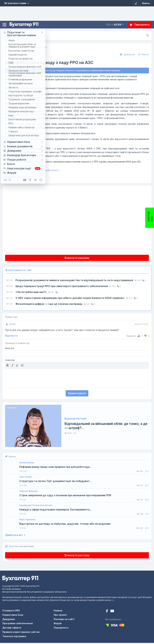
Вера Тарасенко (27, 521)
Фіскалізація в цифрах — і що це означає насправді (49, 305)
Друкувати (127, 54)
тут (113, 601)
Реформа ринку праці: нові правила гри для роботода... (55, 468)
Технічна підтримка (14, 637)
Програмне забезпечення (18, 625)
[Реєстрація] (136, 3)
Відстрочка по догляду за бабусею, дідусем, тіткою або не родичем (65, 525)
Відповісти (12, 337)
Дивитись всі (15, 536)
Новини (58, 612)
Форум (58, 625)
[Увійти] (146, 3)
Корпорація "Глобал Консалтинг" (36, 506)
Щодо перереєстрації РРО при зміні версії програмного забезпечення (62, 287)
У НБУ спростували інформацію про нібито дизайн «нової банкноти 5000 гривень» (70, 299)
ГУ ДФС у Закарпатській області (32, 172)
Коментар (10, 361)
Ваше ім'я (10, 350)
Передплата (140, 25)
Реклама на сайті (64, 620)
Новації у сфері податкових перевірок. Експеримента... (55, 511)
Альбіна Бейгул (27, 464)
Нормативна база (13, 616)
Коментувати (77, 394)
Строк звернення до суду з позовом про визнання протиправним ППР (65, 497)
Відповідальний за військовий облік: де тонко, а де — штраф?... (106, 427)
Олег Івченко (26, 478)
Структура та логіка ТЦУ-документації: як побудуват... (55, 482)
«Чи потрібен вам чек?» (31, 293)
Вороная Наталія (75, 420)
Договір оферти (12, 629)
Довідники (9, 620)
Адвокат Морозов (28, 492)
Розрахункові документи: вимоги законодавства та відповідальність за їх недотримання (75, 281)
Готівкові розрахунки (25, 179)
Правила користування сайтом (21, 633)
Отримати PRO (11, 612)
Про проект (60, 616)
